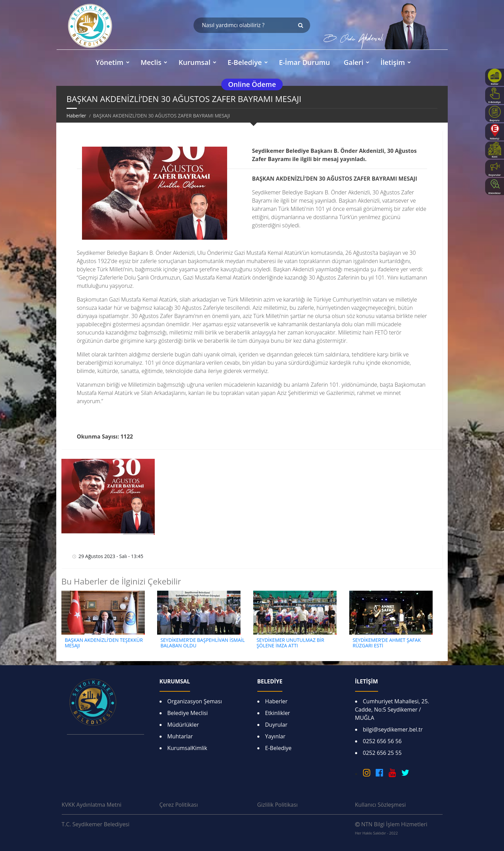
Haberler (76, 116)
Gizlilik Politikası (278, 805)
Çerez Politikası (179, 805)
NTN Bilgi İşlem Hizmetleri (391, 828)
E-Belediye (278, 748)
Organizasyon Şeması (195, 701)
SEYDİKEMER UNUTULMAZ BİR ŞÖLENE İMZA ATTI (290, 643)
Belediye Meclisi (188, 713)
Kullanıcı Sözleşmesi (380, 805)
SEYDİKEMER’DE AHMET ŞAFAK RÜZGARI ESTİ (387, 643)
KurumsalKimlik (187, 748)
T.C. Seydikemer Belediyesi (96, 824)
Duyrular (276, 725)
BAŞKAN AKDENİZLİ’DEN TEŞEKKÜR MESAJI (104, 643)
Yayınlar (275, 736)
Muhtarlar (180, 736)
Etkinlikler (278, 713)
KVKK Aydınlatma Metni (92, 805)
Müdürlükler (183, 725)
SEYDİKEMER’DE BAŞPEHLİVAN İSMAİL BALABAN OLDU (203, 643)
